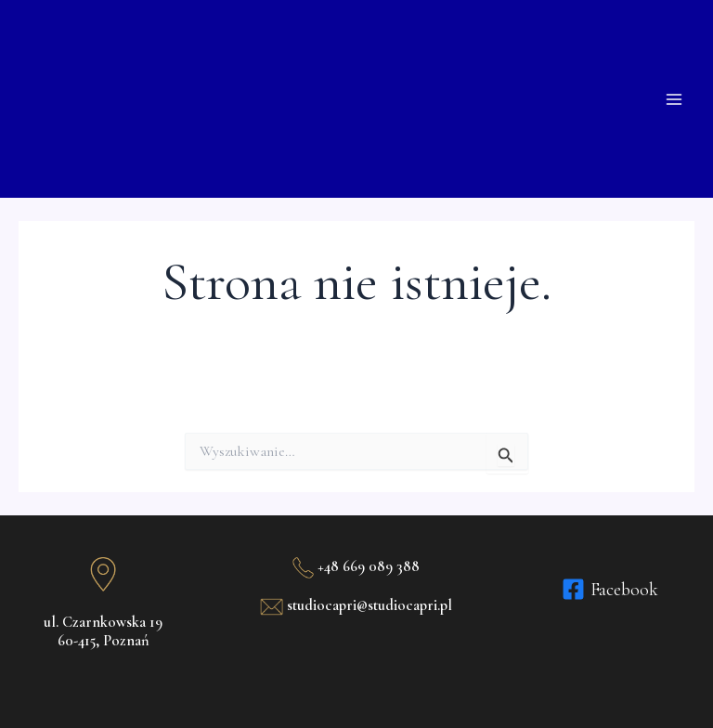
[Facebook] (610, 589)
